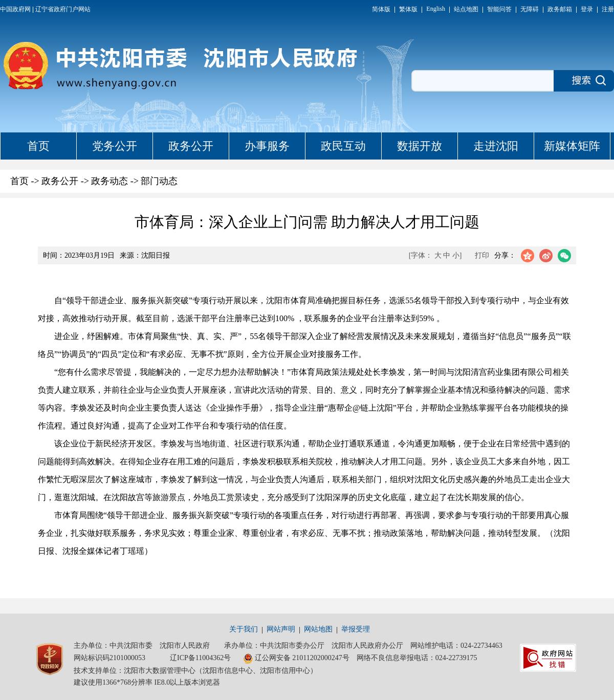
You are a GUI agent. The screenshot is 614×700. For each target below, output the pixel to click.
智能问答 (499, 9)
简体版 (381, 9)
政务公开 (191, 146)
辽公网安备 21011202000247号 (296, 659)
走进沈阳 (496, 146)
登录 (587, 9)
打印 (482, 255)
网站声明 (281, 629)
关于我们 (244, 629)
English (436, 9)
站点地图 (466, 9)
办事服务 (267, 146)
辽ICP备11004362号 (200, 658)
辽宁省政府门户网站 (63, 9)
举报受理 (356, 629)
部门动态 (159, 181)
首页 (38, 146)
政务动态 (109, 181)
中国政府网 (15, 9)
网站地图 (318, 629)
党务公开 (115, 146)
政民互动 (343, 146)
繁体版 (408, 9)
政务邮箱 (560, 9)
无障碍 (530, 9)
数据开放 (420, 146)
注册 (608, 9)
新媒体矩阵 (572, 146)
